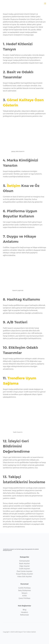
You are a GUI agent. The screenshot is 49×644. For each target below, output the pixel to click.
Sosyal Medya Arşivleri (24, 574)
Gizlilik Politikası (24, 588)
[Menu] (45, 3)
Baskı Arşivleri (24, 564)
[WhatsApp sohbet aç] (41, 3)
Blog (24, 610)
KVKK (24, 596)
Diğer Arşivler (24, 566)
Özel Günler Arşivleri (25, 571)
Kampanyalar (24, 561)
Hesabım (24, 612)
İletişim (14, 186)
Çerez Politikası (24, 598)
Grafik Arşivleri (24, 569)
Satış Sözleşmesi (24, 590)
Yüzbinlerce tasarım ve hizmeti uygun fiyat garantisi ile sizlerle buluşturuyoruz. (21, 550)
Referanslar (24, 615)
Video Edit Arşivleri (24, 577)
